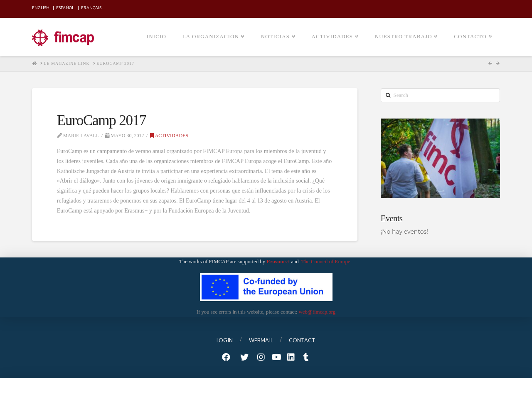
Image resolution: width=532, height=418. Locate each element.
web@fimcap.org (317, 312)
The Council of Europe (326, 262)
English (41, 7)
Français (91, 7)
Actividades (169, 136)
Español (65, 7)
